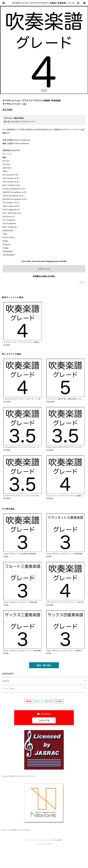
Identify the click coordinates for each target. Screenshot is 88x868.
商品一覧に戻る (44, 665)
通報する (82, 282)
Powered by (44, 844)
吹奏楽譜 (6, 681)
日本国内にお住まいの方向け (44, 276)
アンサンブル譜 (8, 689)
